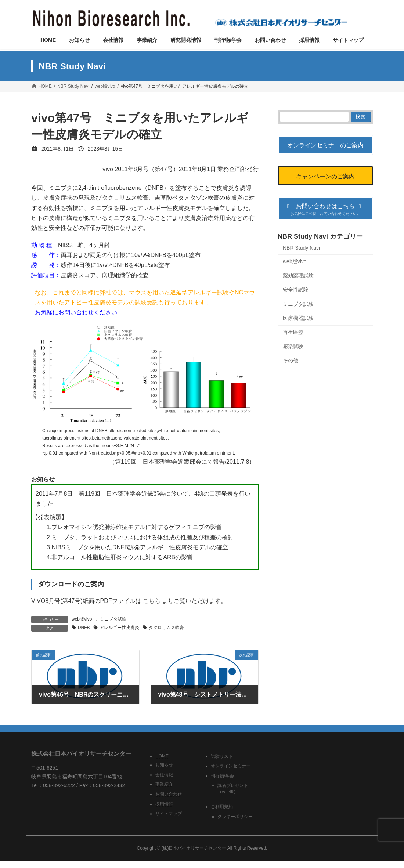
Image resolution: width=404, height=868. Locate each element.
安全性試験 (296, 290)
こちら (152, 601)
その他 (291, 361)
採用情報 (164, 804)
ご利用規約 (222, 807)
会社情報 (164, 775)
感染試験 (293, 347)
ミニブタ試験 (113, 619)
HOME (162, 756)
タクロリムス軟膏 (166, 628)
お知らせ (164, 765)
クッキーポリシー (235, 817)
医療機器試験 (298, 318)
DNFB (84, 628)
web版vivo (82, 619)
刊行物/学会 (222, 776)
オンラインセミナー (231, 766)
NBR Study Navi (301, 248)
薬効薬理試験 (298, 276)
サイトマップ (169, 814)
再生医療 (293, 332)
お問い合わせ (169, 794)
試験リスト (222, 756)
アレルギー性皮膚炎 (119, 628)
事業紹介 (164, 785)
